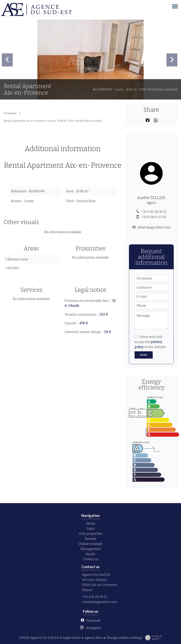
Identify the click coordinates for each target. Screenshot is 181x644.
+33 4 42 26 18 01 (154, 212)
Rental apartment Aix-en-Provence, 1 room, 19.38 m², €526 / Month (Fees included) (53, 121)
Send (144, 355)
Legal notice (72, 638)
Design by (153, 638)
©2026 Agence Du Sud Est (39, 638)
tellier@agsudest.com (154, 227)
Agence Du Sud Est (96, 575)
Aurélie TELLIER (151, 198)
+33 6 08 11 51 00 (154, 217)
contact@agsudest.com (99, 602)
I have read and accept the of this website (150, 342)
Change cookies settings (124, 638)
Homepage (10, 113)
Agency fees (93, 638)
